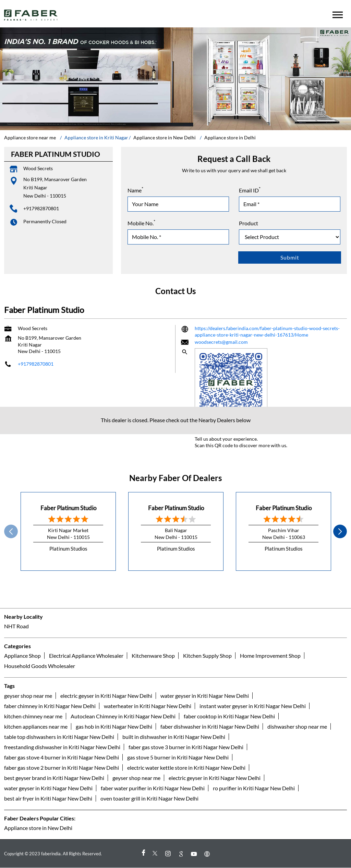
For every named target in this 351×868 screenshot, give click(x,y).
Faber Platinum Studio (68, 508)
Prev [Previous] (11, 531)
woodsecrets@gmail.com (221, 342)
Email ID (250, 190)
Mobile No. (141, 223)
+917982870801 (41, 208)
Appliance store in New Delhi (38, 828)
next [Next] (340, 531)
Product (249, 223)
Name (135, 190)
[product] (290, 237)
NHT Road (16, 626)
